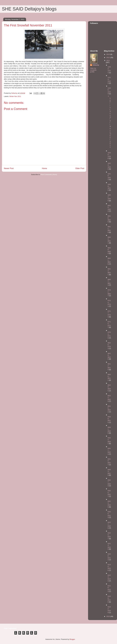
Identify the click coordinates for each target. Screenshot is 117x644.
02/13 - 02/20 (109, 546)
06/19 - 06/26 (109, 356)
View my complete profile (93, 70)
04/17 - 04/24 (109, 451)
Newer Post (9, 168)
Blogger (72, 639)
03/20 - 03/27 (109, 494)
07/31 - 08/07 (109, 293)
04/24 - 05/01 (109, 441)
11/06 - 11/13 (109, 91)
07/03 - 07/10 (109, 335)
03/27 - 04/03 (109, 483)
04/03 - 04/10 (109, 472)
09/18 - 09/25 (109, 219)
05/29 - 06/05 (109, 388)
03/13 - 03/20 (109, 504)
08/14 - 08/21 (109, 272)
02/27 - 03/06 (109, 525)
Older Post (80, 168)
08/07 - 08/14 (109, 282)
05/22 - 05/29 (109, 399)
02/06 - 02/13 (109, 557)
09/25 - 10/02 (109, 208)
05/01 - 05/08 (109, 430)
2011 (108, 60)
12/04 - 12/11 (109, 70)
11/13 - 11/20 (109, 80)
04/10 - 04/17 (109, 462)
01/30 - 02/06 (109, 567)
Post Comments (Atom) (49, 175)
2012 (108, 57)
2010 (108, 616)
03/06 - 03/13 (109, 515)
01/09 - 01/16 (109, 599)
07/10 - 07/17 (109, 325)
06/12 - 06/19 (109, 367)
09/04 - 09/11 (109, 240)
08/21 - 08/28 (109, 261)
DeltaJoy (96, 65)
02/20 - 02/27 (109, 536)
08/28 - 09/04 (109, 251)
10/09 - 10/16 (109, 187)
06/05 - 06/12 (109, 377)
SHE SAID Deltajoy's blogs (29, 9)
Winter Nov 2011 (15, 96)
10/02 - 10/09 (109, 198)
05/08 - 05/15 (109, 420)
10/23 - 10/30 (109, 166)
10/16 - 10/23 (109, 177)
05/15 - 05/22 (109, 409)
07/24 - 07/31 (109, 303)
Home (45, 168)
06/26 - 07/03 (109, 346)
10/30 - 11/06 (109, 156)
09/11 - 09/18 (109, 229)
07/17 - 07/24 (109, 314)
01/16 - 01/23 (109, 589)
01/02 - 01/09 (109, 610)
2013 (108, 54)
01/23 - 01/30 (109, 578)
